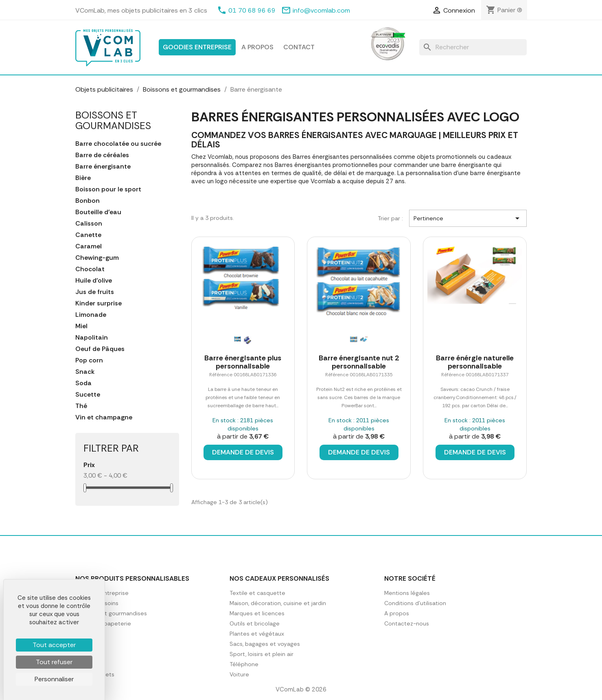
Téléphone (244, 664)
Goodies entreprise (197, 47)
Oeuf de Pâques (100, 349)
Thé (81, 406)
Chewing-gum (97, 258)
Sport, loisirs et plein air (262, 654)
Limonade (91, 315)
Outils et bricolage (255, 623)
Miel (81, 326)
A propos (257, 47)
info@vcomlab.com (321, 10)
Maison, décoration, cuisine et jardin (278, 603)
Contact (299, 47)
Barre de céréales (102, 155)
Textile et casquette (257, 593)
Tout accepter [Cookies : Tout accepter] (54, 645)
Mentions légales (407, 593)
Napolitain (92, 338)
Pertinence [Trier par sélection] (468, 218)
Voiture (239, 674)
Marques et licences (257, 613)
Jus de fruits (95, 292)
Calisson (89, 224)
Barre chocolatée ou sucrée (118, 144)
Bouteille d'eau (98, 212)
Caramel (89, 246)
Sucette (88, 395)
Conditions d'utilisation (415, 603)
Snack (85, 372)
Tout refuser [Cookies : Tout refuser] (54, 662)
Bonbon (88, 201)
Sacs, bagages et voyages (265, 644)
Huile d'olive (94, 281)
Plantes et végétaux (257, 634)
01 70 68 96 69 (252, 10)
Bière (83, 178)
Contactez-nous (407, 623)
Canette (88, 235)
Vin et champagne (104, 417)
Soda (83, 383)
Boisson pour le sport (108, 189)
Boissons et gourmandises (113, 120)
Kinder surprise (99, 303)
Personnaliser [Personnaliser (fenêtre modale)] (54, 679)
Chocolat (90, 269)
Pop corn (89, 360)
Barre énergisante (103, 167)
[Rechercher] (473, 47)
